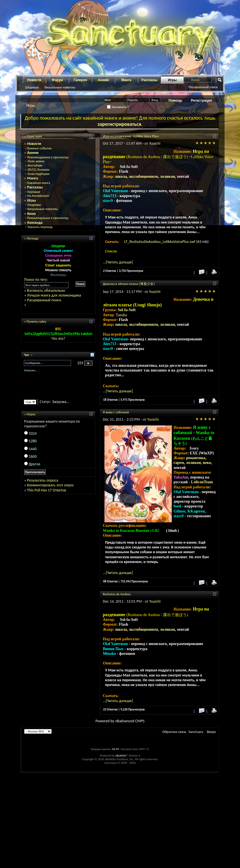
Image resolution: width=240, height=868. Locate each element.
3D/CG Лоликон (38, 170)
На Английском (38, 196)
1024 (33, 433)
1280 (33, 441)
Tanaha (121, 315)
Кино (32, 214)
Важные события (39, 148)
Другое (35, 464)
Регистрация (201, 101)
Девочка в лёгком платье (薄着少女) (129, 284)
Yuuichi (155, 143)
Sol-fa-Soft (127, 310)
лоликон (168, 176)
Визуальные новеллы (60, 87)
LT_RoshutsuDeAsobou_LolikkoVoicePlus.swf (160, 242)
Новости (34, 80)
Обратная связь (174, 732)
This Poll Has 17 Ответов (46, 490)
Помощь (176, 101)
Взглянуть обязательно (46, 291)
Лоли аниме (36, 161)
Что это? (58, 339)
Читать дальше (119, 262)
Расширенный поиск (203, 87)
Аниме (103, 80)
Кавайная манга (39, 183)
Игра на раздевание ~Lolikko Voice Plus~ (131, 136)
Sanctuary (196, 732)
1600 (33, 456)
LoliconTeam (202, 482)
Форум (57, 80)
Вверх (211, 732)
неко (207, 463)
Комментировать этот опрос (50, 485)
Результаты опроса (43, 480)
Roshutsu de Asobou (117, 594)
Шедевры (32, 87)
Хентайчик (35, 165)
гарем (179, 463)
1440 (33, 449)
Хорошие (34, 192)
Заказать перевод (40, 227)
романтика (196, 458)
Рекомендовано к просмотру (48, 157)
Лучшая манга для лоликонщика (54, 295)
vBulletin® (122, 756)
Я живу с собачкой (116, 412)
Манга (126, 80)
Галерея (80, 80)
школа (121, 176)
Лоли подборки (38, 174)
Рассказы (149, 80)
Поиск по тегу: (36, 280)
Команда (35, 223)
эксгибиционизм (143, 176)
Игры (172, 80)
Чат (27, 355)
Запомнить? (118, 107)
